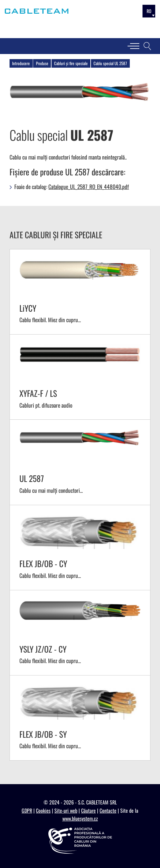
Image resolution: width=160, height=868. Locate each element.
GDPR (27, 810)
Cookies (43, 810)
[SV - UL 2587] (80, 462)
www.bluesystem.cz (80, 818)
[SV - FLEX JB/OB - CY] (80, 548)
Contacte (108, 810)
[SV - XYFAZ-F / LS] (80, 377)
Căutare (88, 810)
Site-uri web (66, 810)
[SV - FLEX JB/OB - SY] (80, 718)
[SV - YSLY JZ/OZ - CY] (80, 633)
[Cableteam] (37, 11)
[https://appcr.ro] (80, 841)
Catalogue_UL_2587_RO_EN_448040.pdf (89, 186)
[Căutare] (147, 46)
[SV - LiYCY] (80, 292)
